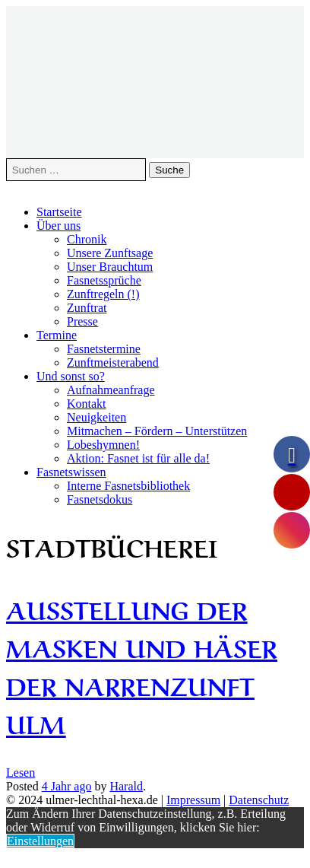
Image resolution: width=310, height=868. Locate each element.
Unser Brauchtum (110, 267)
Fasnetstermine (104, 349)
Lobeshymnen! (103, 445)
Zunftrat (87, 308)
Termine (57, 335)
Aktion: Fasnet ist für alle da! (138, 458)
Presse (82, 321)
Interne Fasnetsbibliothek (128, 486)
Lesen (21, 773)
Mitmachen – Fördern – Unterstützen (157, 431)
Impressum (193, 800)
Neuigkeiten (96, 417)
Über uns (59, 226)
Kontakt (87, 404)
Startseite (59, 212)
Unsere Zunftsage (110, 253)
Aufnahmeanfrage (111, 390)
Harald (126, 786)
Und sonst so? (71, 376)
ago (67, 786)
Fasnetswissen (71, 472)
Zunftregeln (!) (103, 294)
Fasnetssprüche (104, 280)
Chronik (87, 239)
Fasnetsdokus (100, 499)
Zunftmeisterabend (113, 362)
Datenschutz (259, 800)
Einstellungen (40, 841)
